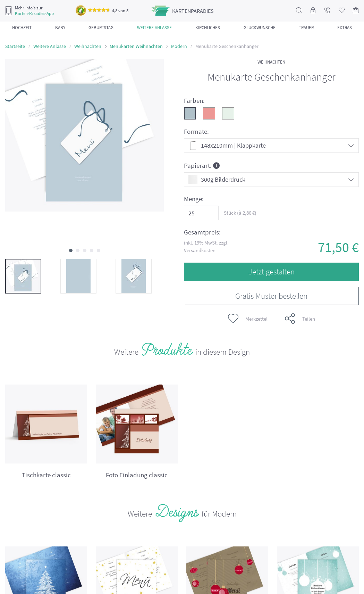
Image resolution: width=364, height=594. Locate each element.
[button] (71, 250)
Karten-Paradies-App (34, 14)
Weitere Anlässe (50, 46)
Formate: (196, 131)
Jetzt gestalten (272, 271)
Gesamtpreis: (202, 232)
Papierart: (202, 165)
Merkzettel (248, 319)
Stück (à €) (240, 213)
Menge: (194, 199)
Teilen (300, 319)
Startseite (15, 46)
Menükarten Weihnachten (136, 46)
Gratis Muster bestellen (271, 296)
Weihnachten (88, 46)
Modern (179, 46)
